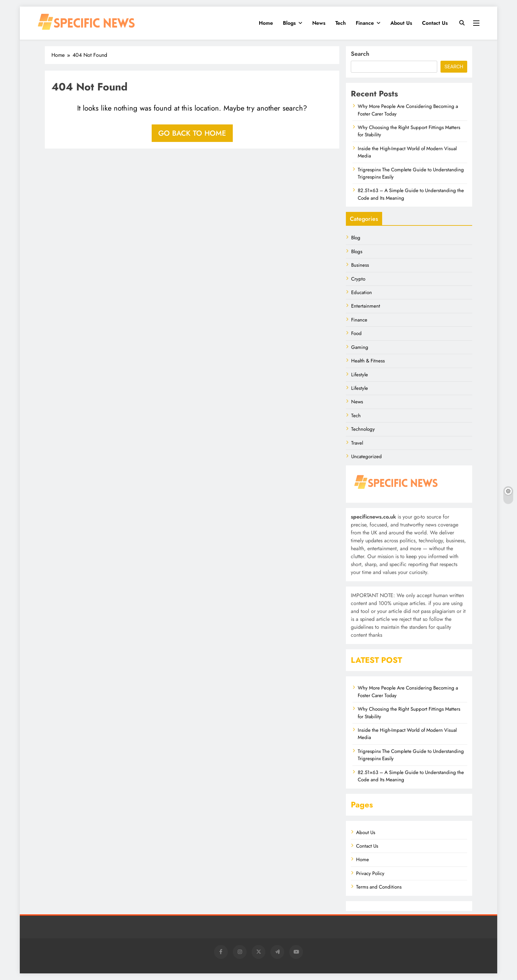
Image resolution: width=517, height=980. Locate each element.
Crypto (358, 279)
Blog (356, 238)
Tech (341, 23)
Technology (363, 429)
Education (362, 292)
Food (356, 333)
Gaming (360, 347)
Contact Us (435, 23)
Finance (365, 23)
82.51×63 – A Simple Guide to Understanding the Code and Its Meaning (411, 776)
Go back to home (192, 133)
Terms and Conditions (379, 887)
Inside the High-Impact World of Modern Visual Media (407, 152)
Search (360, 54)
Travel (357, 443)
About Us (401, 23)
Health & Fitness (368, 361)
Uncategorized (366, 456)
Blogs (289, 23)
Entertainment (366, 306)
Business (360, 265)
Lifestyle (360, 375)
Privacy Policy (370, 873)
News (319, 23)
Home (266, 23)
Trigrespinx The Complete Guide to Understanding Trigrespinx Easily (411, 173)
